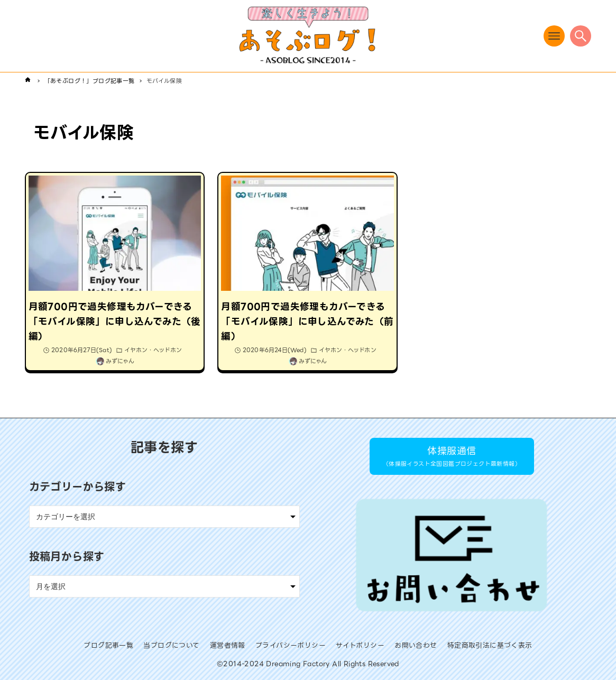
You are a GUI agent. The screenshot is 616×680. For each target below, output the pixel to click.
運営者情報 (228, 645)
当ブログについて (171, 645)
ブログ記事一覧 (108, 645)
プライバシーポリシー (291, 645)
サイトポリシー (360, 645)
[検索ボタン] (581, 36)
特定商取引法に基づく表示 (490, 645)
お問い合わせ (416, 645)
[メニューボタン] (554, 36)
